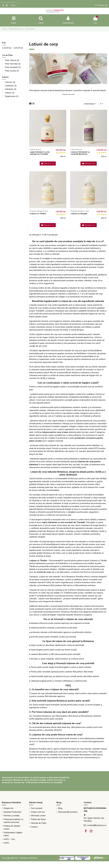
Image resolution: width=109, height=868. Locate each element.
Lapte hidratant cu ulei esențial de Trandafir (40, 153)
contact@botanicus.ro (97, 825)
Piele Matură (12, 60)
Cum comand (36, 808)
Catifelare (11, 86)
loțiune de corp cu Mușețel (61, 495)
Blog (13, 5)
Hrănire (10, 93)
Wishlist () (101, 5)
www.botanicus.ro (92, 757)
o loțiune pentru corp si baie (54, 432)
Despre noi (8, 808)
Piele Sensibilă (13, 67)
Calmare (10, 82)
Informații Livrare (38, 816)
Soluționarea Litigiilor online (13, 834)
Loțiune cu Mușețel (79, 214)
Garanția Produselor (12, 812)
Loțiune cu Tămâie (38, 214)
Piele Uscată (12, 71)
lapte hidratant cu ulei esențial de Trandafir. (64, 522)
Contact (34, 827)
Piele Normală (13, 64)
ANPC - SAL (9, 839)
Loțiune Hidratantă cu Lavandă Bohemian (80, 153)
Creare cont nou (38, 812)
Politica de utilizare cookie (12, 827)
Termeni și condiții (11, 816)
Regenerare (12, 96)
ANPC (6, 843)
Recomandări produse (68, 812)
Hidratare (11, 89)
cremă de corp (44, 572)
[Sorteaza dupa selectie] (90, 104)
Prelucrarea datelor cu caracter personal (13, 821)
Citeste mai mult (68, 94)
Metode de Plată (38, 823)
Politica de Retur (38, 819)
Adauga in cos (48, 163)
